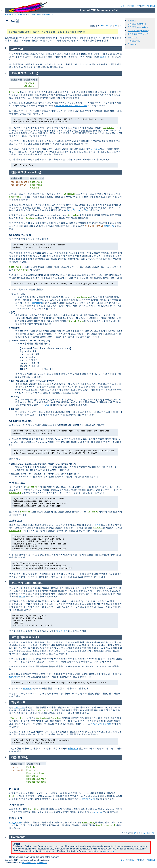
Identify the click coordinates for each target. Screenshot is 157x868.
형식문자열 (109, 226)
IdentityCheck (76, 321)
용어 (143, 6)
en (102, 26)
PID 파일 (14, 789)
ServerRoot (21, 270)
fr (107, 26)
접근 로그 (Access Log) (138, 27)
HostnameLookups (80, 297)
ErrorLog (29, 83)
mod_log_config (20, 182)
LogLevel (29, 86)
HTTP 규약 (44, 405)
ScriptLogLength (36, 782)
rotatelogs (14, 677)
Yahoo (87, 210)
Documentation (34, 14)
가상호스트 (133, 37)
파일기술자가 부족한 (101, 724)
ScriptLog (32, 776)
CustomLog (36, 182)
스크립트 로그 (17, 805)
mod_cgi (15, 767)
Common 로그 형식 (20, 235)
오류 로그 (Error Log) (137, 24)
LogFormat (36, 185)
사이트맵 (151, 6)
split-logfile (73, 748)
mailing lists (108, 851)
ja (111, 26)
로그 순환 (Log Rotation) (138, 31)
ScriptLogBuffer (36, 779)
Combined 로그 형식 (21, 421)
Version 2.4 (48, 14)
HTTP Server (19, 14)
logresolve (37, 303)
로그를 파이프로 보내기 (138, 34)
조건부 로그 (16, 521)
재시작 (22, 596)
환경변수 (96, 525)
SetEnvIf (35, 188)
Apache (8, 14)
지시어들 (130, 6)
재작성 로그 (16, 818)
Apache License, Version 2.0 (35, 863)
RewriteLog (33, 770)
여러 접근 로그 (17, 483)
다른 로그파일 (134, 41)
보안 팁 (103, 57)
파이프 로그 (62, 631)
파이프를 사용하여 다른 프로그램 (71, 105)
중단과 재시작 (89, 799)
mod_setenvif (18, 185)
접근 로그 (95, 149)
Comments (132, 44)
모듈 (123, 6)
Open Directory (74, 210)
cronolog (27, 688)
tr (121, 26)
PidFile (31, 767)
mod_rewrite (18, 770)
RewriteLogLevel (36, 773)
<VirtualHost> (45, 710)
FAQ (138, 6)
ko (116, 26)
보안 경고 (132, 20)
